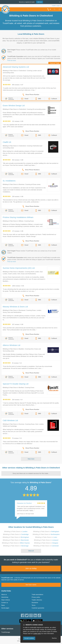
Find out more (12, 60)
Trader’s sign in (56, 6)
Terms (34, 605)
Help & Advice (6, 600)
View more (31, 459)
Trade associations (37, 595)
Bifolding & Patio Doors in (16, 532)
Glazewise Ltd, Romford (24, 503)
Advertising (5, 597)
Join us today (31, 568)
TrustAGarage (6, 632)
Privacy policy (36, 597)
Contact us (5, 603)
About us (4, 595)
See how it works (31, 585)
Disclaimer (35, 603)
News (3, 605)
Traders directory (37, 600)
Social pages (5, 608)
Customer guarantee (38, 608)
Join (40, 2)
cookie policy (37, 634)
